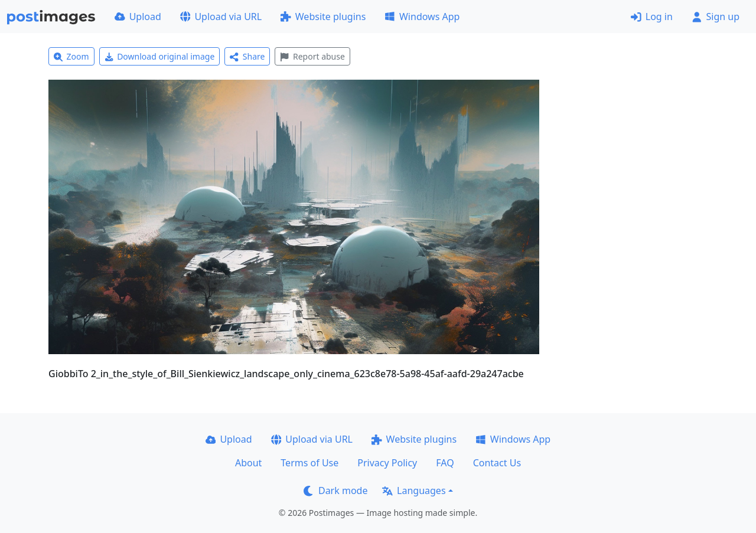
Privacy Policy (387, 463)
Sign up (716, 17)
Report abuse (312, 56)
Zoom (71, 56)
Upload (138, 17)
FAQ (445, 463)
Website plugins (323, 17)
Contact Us (497, 463)
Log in (652, 17)
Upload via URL (221, 17)
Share (247, 56)
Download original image (160, 56)
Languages (414, 491)
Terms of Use (309, 463)
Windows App (422, 17)
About (248, 463)
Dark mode (335, 491)
